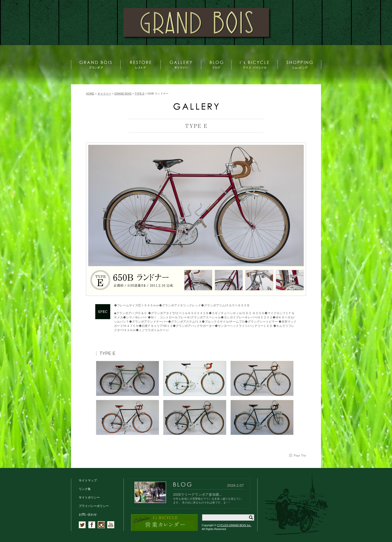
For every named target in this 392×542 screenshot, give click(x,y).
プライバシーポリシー (94, 506)
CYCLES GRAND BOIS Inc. (234, 525)
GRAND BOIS (123, 94)
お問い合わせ (88, 514)
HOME (90, 94)
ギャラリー (104, 94)
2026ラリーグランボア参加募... (198, 494)
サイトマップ (88, 480)
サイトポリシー (89, 497)
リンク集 (85, 489)
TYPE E (140, 94)
